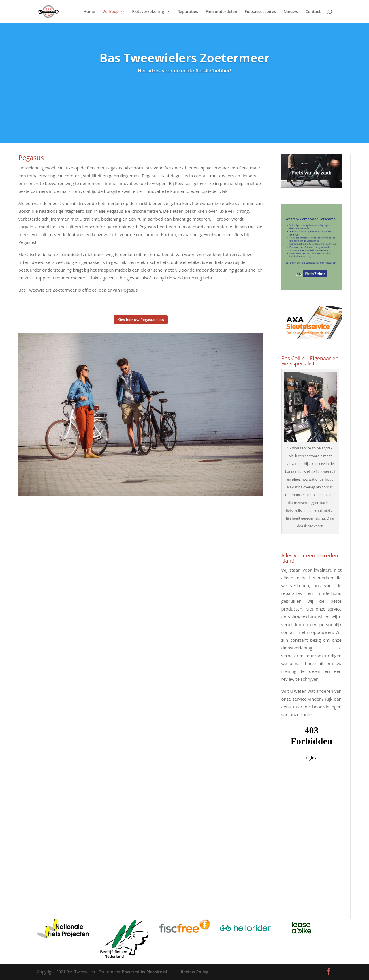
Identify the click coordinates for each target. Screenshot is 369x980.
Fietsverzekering (148, 12)
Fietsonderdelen (221, 12)
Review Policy (194, 972)
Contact (313, 12)
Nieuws (291, 12)
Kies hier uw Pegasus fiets (141, 320)
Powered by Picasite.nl (145, 972)
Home (89, 12)
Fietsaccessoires (260, 12)
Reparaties (188, 12)
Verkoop (111, 12)
